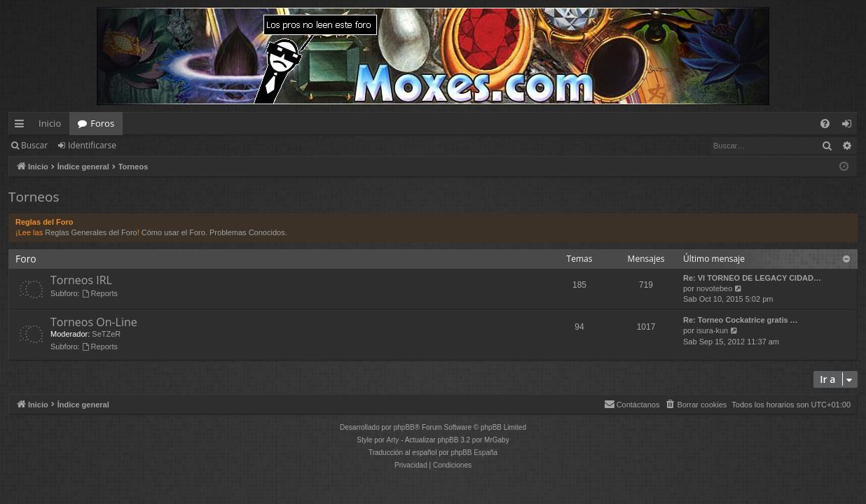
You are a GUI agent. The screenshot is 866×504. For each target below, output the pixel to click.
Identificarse (92, 145)
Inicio (50, 123)
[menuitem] (825, 124)
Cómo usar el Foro (173, 232)
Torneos (34, 197)
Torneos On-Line (94, 322)
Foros (102, 123)
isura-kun (712, 330)
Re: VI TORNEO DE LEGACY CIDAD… (752, 278)
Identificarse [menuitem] (850, 126)
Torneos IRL (81, 280)
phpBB (404, 427)
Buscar (34, 145)
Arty (393, 440)
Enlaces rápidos (22, 126)
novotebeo (714, 288)
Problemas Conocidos (247, 232)
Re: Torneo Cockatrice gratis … (741, 320)
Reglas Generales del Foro (91, 232)
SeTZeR (106, 334)
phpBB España (474, 453)
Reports (100, 293)
